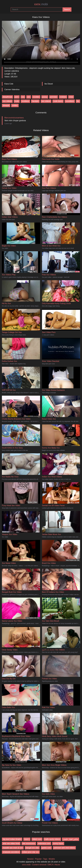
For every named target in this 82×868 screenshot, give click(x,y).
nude (17, 101)
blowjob (6, 105)
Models (52, 859)
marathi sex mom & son (13, 848)
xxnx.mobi (26, 865)
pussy (45, 97)
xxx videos (7, 101)
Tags (45, 859)
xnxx (71, 97)
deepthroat (7, 97)
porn (17, 97)
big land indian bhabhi (12, 839)
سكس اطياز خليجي (71, 839)
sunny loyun (58, 843)
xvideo (15, 105)
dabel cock (37, 839)
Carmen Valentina (12, 89)
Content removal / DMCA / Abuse (46, 865)
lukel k (27, 839)
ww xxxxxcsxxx (29, 843)
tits (78, 101)
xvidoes (63, 97)
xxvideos (25, 101)
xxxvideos (70, 101)
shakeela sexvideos (11, 852)
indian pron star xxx (31, 852)
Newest (30, 859)
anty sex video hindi (11, 843)
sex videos (46, 101)
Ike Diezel (49, 84)
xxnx (41, 4)
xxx (23, 97)
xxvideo (36, 97)
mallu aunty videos (52, 839)
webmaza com (44, 843)
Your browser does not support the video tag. (41, 42)
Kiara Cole (9, 84)
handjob (35, 101)
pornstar (54, 97)
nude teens (58, 101)
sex (29, 97)
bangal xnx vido (32, 848)
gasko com (46, 848)
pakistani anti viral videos (64, 848)
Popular (38, 859)
